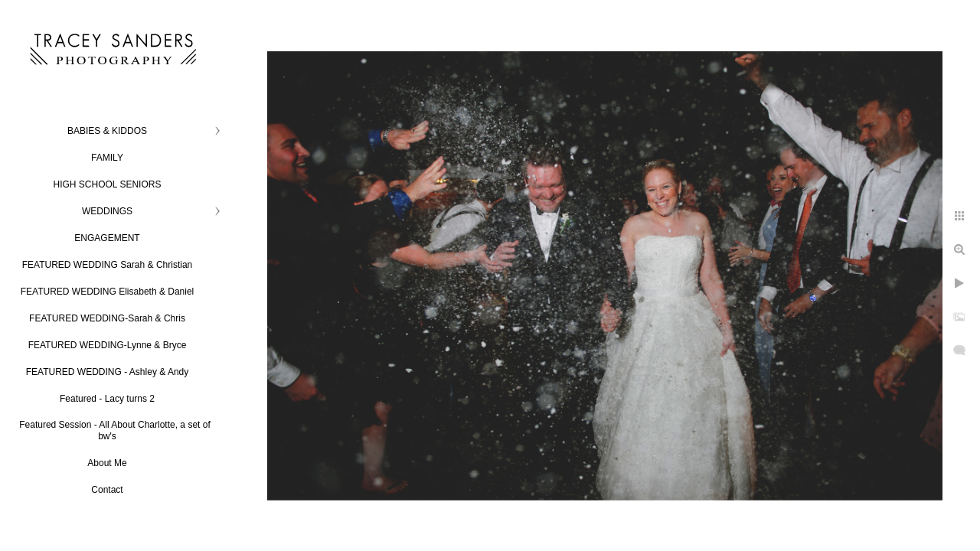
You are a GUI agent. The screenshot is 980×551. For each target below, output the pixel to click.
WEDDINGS (107, 211)
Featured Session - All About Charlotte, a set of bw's (114, 430)
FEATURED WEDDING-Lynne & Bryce (108, 345)
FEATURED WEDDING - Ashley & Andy (108, 372)
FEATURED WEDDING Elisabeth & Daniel (108, 292)
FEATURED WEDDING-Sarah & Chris (107, 318)
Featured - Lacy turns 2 (107, 399)
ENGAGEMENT (107, 238)
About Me (107, 463)
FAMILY (107, 158)
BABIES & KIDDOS (107, 131)
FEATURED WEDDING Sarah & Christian (108, 265)
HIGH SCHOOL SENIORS (108, 184)
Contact (107, 490)
